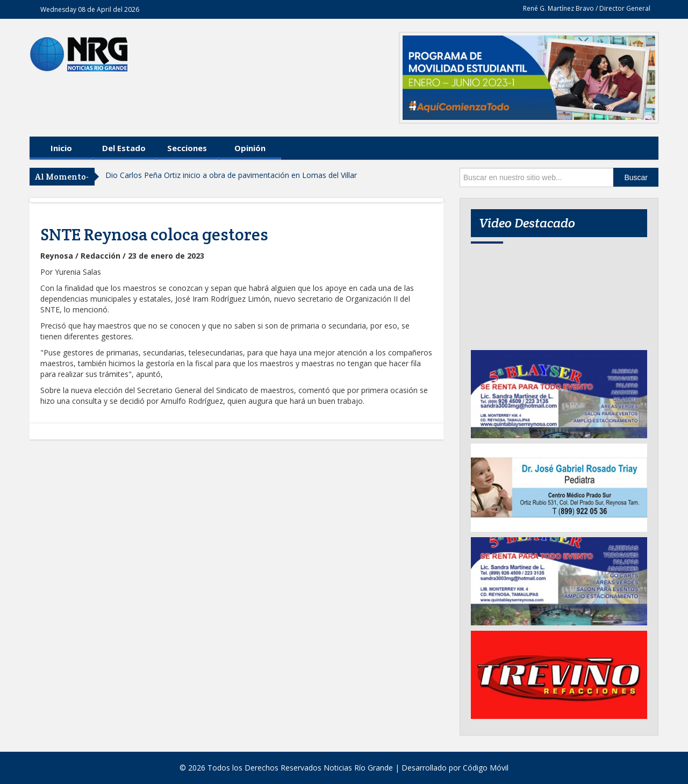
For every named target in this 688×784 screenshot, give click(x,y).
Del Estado (124, 148)
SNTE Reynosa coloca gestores (154, 234)
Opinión (250, 148)
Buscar (636, 177)
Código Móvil (486, 768)
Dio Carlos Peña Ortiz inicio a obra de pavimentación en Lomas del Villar (231, 175)
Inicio (61, 148)
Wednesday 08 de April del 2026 (90, 9)
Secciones (187, 148)
